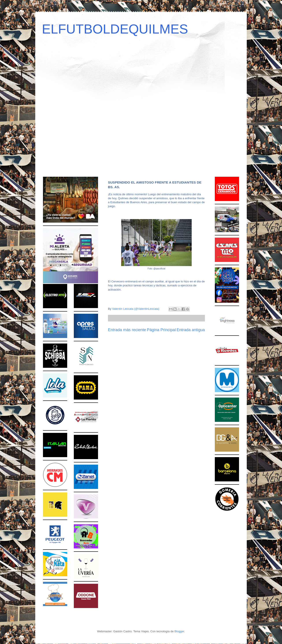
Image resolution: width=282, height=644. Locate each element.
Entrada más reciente (127, 330)
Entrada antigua (191, 330)
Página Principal (161, 330)
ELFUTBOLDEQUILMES (115, 29)
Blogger (179, 631)
